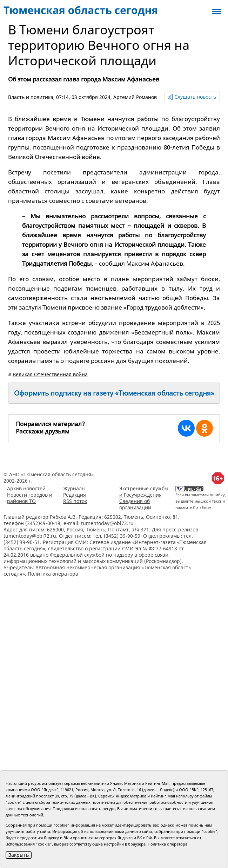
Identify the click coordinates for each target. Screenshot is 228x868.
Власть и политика (31, 97)
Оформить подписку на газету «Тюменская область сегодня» (114, 393)
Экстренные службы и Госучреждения (144, 492)
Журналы (74, 488)
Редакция (75, 495)
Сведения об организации (135, 504)
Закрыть (19, 855)
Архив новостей (26, 488)
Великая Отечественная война (50, 374)
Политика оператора (53, 574)
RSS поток (75, 501)
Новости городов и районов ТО (30, 498)
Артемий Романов (135, 97)
